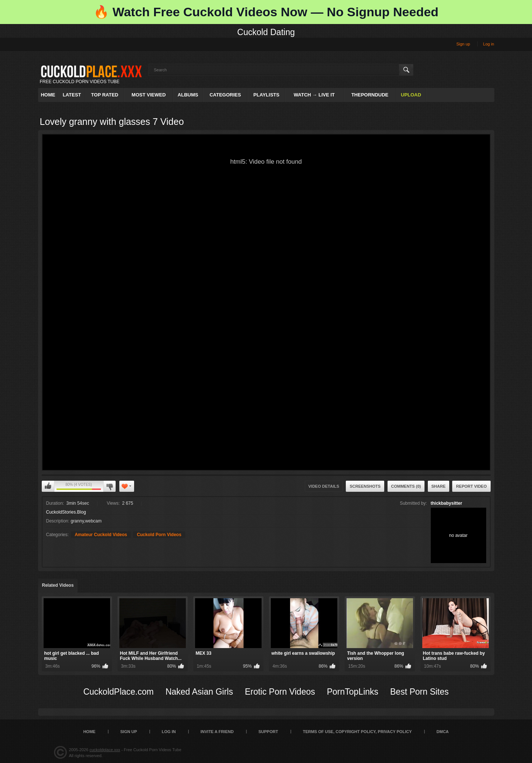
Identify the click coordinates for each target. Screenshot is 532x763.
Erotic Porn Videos (280, 692)
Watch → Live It (314, 95)
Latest (72, 95)
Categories (225, 95)
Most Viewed (149, 95)
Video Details (324, 486)
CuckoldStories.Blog (66, 512)
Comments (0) (406, 486)
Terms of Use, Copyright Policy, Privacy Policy (357, 732)
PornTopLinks (353, 692)
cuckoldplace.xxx (105, 750)
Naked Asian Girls (199, 692)
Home (48, 95)
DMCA (443, 732)
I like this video (48, 486)
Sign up (463, 44)
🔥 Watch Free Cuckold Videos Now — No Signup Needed (266, 12)
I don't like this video (110, 486)
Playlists (266, 95)
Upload (411, 95)
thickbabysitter (446, 503)
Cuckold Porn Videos (159, 535)
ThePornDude (370, 95)
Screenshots (365, 486)
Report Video (471, 486)
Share (439, 486)
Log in (489, 44)
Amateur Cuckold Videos (101, 535)
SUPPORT (268, 732)
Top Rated (105, 95)
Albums (188, 95)
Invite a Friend (217, 732)
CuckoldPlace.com (118, 692)
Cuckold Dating (266, 32)
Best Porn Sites (420, 692)
